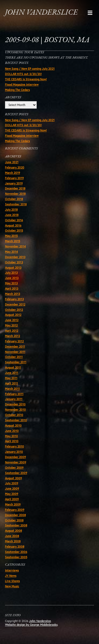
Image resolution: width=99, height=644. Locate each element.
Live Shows (12, 581)
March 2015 (13, 241)
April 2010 (12, 441)
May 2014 (11, 252)
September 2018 (16, 204)
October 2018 (14, 199)
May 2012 (11, 325)
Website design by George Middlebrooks (31, 625)
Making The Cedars (17, 90)
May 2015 (11, 236)
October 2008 (14, 520)
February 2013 (14, 299)
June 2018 (12, 215)
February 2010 (15, 446)
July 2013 (11, 273)
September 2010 (16, 420)
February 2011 (14, 394)
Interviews (12, 570)
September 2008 (16, 525)
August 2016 (13, 225)
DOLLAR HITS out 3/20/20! (23, 74)
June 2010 (12, 431)
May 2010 (11, 436)
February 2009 (15, 510)
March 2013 (13, 294)
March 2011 (12, 389)
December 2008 (15, 515)
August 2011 (13, 367)
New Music (12, 586)
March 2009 (13, 504)
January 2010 (14, 452)
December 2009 (15, 457)
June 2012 (12, 320)
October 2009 (14, 468)
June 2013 (12, 278)
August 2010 (13, 425)
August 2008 (13, 531)
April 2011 (11, 383)
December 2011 (15, 347)
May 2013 (11, 283)
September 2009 (16, 473)
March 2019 (13, 173)
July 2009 (12, 483)
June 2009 (12, 488)
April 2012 (12, 331)
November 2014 (15, 246)
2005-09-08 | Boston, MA (47, 40)
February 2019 (14, 178)
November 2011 (15, 352)
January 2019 (14, 183)
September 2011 (16, 362)
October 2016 (14, 220)
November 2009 (16, 462)
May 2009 (12, 494)
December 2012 (15, 304)
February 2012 (14, 341)
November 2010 (15, 410)
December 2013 (15, 257)
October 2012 (14, 310)
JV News (11, 576)
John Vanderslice (41, 13)
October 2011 (14, 357)
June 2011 (12, 373)
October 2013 (14, 262)
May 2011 (11, 378)
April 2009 (12, 499)
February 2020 (15, 167)
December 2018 (15, 188)
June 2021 (12, 162)
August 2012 (13, 315)
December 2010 (15, 404)
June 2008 (12, 536)
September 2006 (16, 552)
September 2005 (16, 557)
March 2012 (13, 336)
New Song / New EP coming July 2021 (30, 69)
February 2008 (15, 547)
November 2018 (15, 194)
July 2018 (11, 210)
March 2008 (13, 541)
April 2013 (12, 288)
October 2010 (14, 415)
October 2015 (14, 230)
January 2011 (14, 399)
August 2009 (13, 478)
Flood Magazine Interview (22, 85)
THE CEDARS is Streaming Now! (26, 79)
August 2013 (13, 268)
